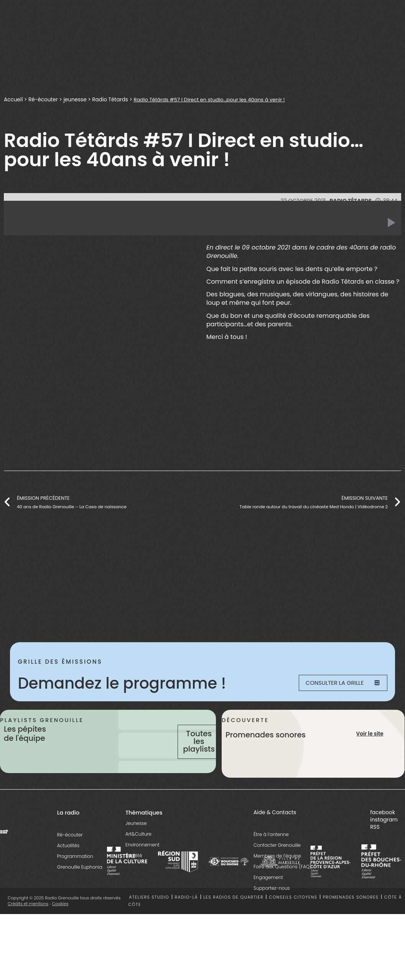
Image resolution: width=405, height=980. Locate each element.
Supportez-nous (272, 905)
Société (134, 872)
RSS (375, 844)
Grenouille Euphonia (80, 884)
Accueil (13, 99)
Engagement (268, 894)
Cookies (60, 921)
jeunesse (76, 99)
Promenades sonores (351, 915)
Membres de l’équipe (277, 873)
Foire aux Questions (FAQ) (282, 883)
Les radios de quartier (234, 915)
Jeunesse (136, 840)
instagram (384, 837)
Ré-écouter (44, 99)
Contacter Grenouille (277, 862)
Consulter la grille (339, 683)
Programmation (75, 873)
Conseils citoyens (293, 915)
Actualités (68, 862)
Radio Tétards (111, 99)
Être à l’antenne (271, 851)
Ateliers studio (149, 915)
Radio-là (186, 915)
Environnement (142, 862)
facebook (383, 829)
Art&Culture (138, 851)
